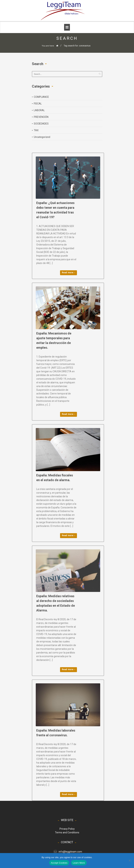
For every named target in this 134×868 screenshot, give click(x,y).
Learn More (79, 863)
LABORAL (39, 110)
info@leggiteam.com (68, 852)
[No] (130, 860)
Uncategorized (42, 137)
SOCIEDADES (41, 124)
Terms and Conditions (67, 832)
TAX (36, 130)
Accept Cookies (59, 863)
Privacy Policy (67, 829)
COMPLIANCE (41, 97)
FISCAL (38, 104)
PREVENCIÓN (41, 117)
